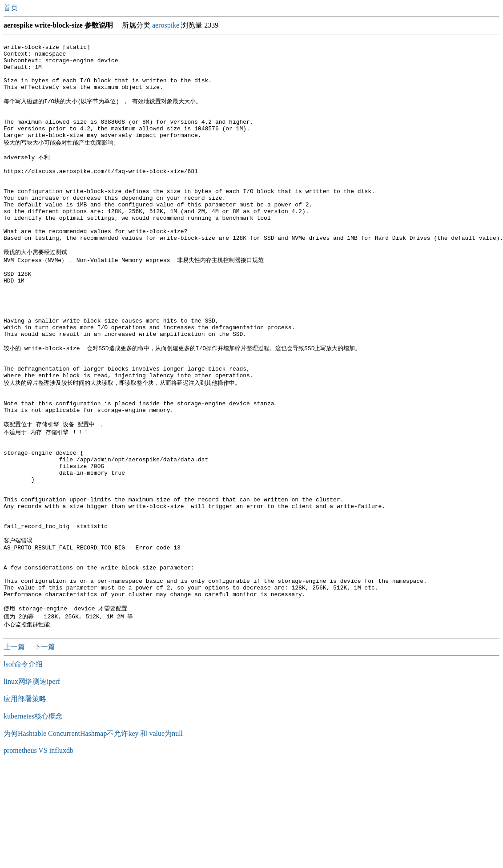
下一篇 (44, 749)
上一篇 (15, 749)
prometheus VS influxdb (38, 852)
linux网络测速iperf (32, 783)
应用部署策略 (25, 801)
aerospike (166, 25)
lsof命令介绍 (23, 766)
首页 (12, 8)
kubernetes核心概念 (33, 818)
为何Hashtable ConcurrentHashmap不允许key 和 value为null (93, 835)
